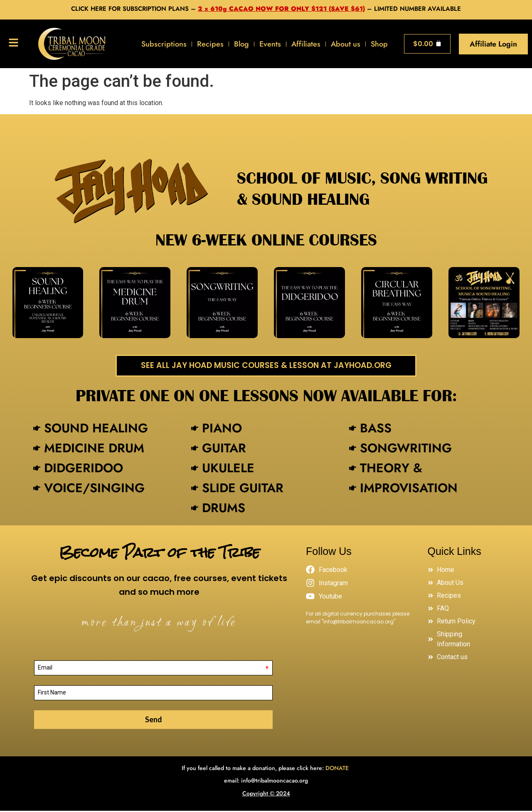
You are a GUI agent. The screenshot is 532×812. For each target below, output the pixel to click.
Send (154, 721)
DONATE (338, 769)
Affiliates (306, 44)
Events (270, 44)
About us (346, 44)
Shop (379, 44)
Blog (241, 44)
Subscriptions (164, 44)
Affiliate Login (493, 44)
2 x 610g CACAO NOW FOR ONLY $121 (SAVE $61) (281, 9)
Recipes (210, 44)
